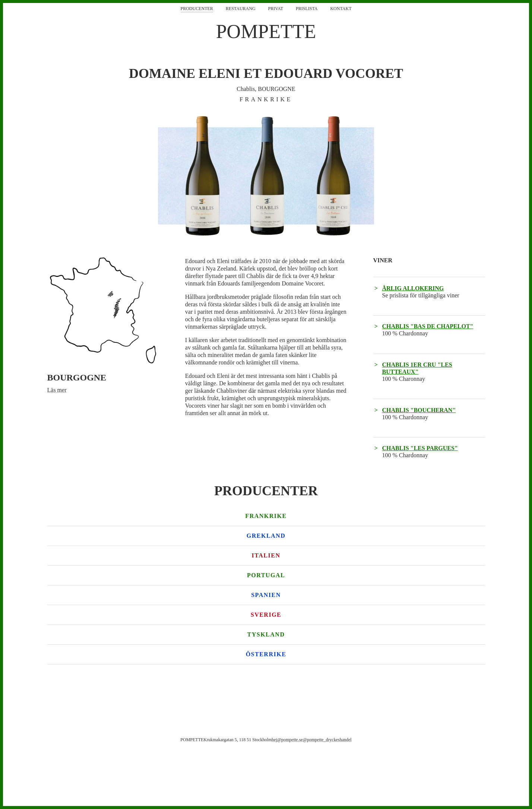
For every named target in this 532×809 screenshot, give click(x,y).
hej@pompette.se (287, 740)
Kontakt (341, 9)
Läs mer (57, 390)
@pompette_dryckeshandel (327, 740)
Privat (276, 9)
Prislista (307, 9)
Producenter (197, 9)
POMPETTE (266, 31)
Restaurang (241, 9)
